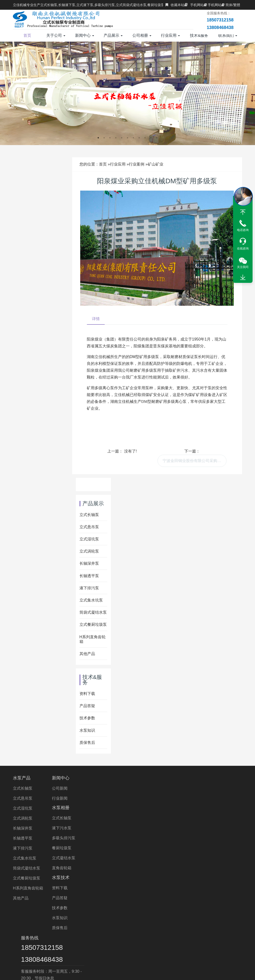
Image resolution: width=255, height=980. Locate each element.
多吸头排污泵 (103, 808)
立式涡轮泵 (89, 551)
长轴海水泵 (176, 927)
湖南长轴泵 (196, 941)
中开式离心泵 (207, 948)
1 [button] (98, 138)
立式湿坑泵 (89, 539)
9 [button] (145, 138)
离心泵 (86, 948)
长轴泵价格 (155, 934)
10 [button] (151, 138)
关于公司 (56, 35)
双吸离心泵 (108, 948)
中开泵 (232, 948)
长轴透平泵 (89, 576)
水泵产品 (22, 778)
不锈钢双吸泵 (224, 941)
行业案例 (137, 164)
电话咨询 (243, 230)
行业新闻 (60, 798)
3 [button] (110, 138)
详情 (96, 319)
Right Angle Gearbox (213, 954)
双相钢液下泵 (36, 941)
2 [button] (104, 138)
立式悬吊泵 (89, 527)
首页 (27, 35)
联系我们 (228, 35)
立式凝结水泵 (103, 828)
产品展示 (113, 35)
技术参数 (87, 718)
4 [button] (116, 138)
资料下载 (87, 694)
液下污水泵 (101, 798)
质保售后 (87, 743)
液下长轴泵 (32, 927)
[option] (127, 93)
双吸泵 (157, 948)
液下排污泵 (89, 588)
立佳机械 (123, 941)
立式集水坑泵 (91, 600)
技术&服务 (199, 37)
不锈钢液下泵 (127, 934)
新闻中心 (85, 35)
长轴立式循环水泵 (137, 920)
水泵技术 (140, 778)
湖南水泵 (172, 941)
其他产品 (87, 654)
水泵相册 (100, 778)
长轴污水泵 (85, 927)
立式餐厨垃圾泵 (93, 624)
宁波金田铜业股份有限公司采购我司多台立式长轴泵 (195, 461)
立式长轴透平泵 (115, 927)
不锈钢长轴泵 (228, 920)
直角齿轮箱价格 (211, 934)
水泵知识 (87, 730)
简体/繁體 (231, 5)
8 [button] (139, 138)
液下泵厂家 (147, 941)
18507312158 (200, 788)
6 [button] (127, 138)
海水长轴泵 (169, 920)
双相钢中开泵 (35, 948)
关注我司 (243, 267)
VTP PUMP (94, 954)
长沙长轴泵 (134, 948)
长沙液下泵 (63, 948)
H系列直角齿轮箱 (28, 888)
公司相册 (142, 35)
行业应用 (170, 35)
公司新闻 (60, 788)
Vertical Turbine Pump (130, 954)
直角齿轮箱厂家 (69, 941)
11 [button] (157, 138)
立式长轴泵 (89, 515)
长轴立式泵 (46, 934)
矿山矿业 (156, 164)
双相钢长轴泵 (198, 920)
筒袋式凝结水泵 (93, 612)
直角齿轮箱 (101, 838)
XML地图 (201, 972)
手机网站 (194, 5)
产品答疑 (87, 706)
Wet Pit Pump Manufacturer (53, 954)
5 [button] (122, 138)
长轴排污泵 (228, 927)
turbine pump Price (172, 954)
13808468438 (200, 800)
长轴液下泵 (72, 934)
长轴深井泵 (89, 563)
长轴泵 (46, 920)
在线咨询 (243, 249)
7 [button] (133, 138)
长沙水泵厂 (179, 948)
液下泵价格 (181, 934)
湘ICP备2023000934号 (172, 972)
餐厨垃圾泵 (101, 818)
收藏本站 (175, 5)
